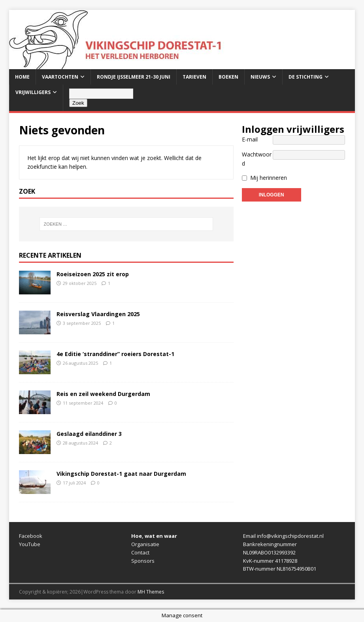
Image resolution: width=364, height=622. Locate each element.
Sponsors (143, 561)
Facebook (31, 536)
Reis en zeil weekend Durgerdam (103, 394)
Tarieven (194, 77)
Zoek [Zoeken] (78, 103)
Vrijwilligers (33, 92)
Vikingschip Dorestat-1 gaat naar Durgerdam (121, 474)
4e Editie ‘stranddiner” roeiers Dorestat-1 (115, 354)
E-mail (250, 139)
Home (22, 77)
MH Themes (151, 592)
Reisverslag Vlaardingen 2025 (98, 314)
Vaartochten (60, 77)
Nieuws (260, 77)
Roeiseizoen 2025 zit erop (93, 274)
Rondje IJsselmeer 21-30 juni (134, 77)
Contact (140, 552)
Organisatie (145, 544)
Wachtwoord (257, 159)
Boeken (228, 77)
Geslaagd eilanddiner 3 (89, 434)
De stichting (306, 77)
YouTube (30, 544)
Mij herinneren (269, 178)
